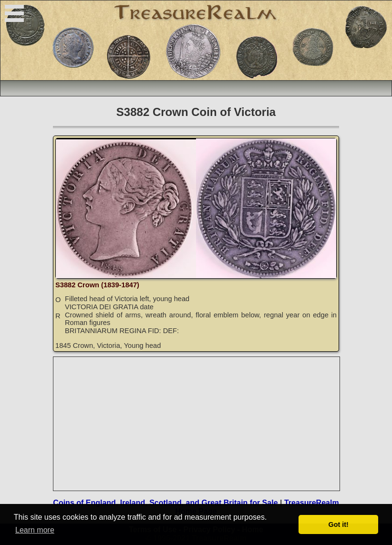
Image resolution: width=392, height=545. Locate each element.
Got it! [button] (339, 524)
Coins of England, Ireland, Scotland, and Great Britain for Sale (165, 503)
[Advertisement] (197, 424)
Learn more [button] (35, 530)
